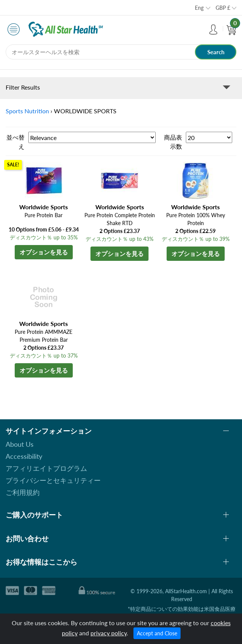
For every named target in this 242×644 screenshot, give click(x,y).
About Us (20, 444)
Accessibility (24, 456)
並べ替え (15, 142)
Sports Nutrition (27, 111)
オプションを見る (44, 252)
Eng (199, 8)
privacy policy (109, 633)
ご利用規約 (23, 492)
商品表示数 (173, 142)
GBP (223, 8)
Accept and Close (157, 633)
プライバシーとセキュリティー (53, 480)
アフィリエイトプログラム (46, 468)
